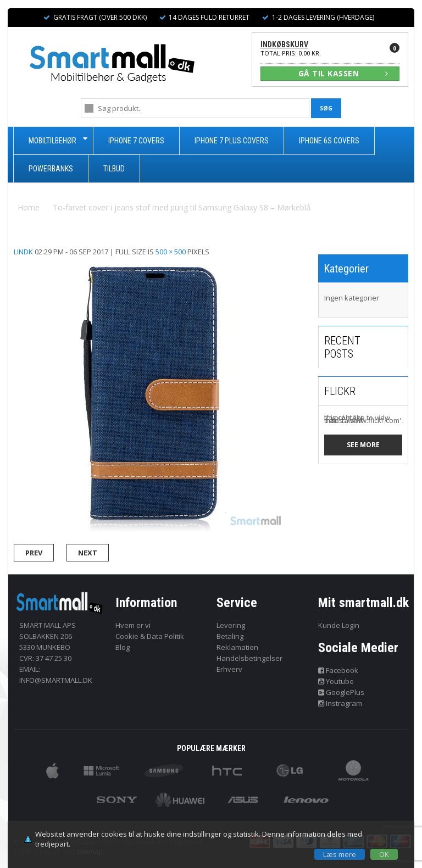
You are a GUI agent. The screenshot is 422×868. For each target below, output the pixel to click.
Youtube (336, 681)
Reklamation (237, 647)
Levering (231, 625)
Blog (123, 647)
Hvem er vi (133, 625)
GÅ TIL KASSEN (343, 73)
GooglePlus (342, 692)
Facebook (338, 670)
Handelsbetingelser (249, 658)
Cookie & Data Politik (150, 636)
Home (29, 207)
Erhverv (229, 669)
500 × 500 (171, 252)
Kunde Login (339, 625)
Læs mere (340, 854)
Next (88, 553)
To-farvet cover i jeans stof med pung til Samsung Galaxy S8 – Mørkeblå (182, 207)
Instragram (340, 703)
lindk (23, 252)
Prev (34, 553)
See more (363, 445)
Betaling (230, 636)
